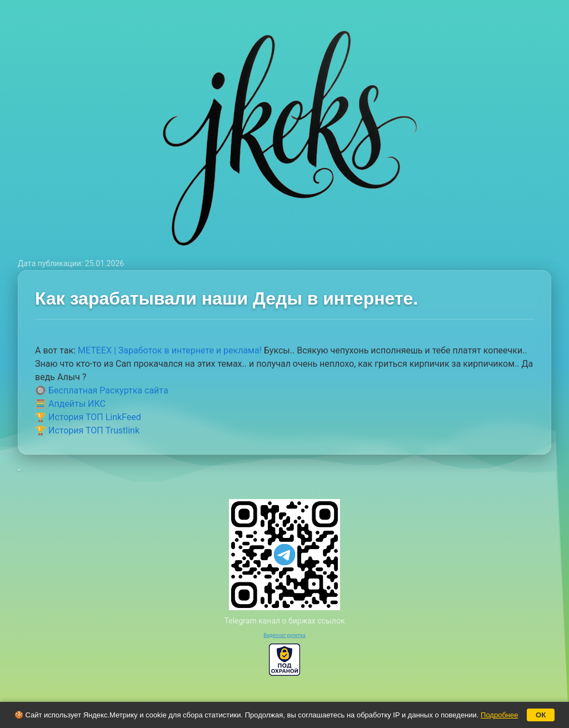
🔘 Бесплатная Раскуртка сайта (102, 390)
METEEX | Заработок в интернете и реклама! (170, 350)
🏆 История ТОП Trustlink (87, 430)
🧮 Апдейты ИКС (70, 404)
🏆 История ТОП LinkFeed (88, 417)
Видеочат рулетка (284, 635)
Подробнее (499, 715)
